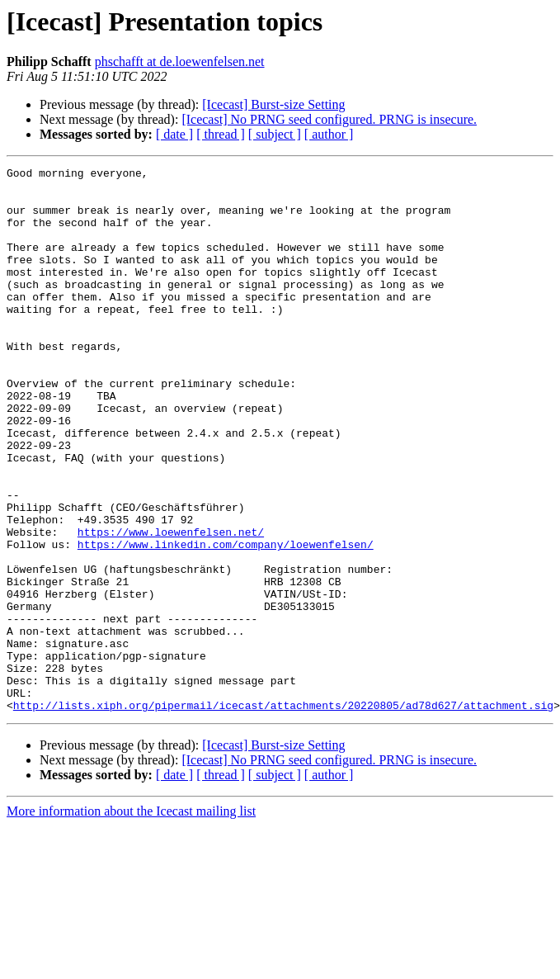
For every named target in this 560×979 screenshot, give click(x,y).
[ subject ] (275, 134)
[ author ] (329, 134)
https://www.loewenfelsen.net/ (171, 606)
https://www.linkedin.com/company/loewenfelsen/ (226, 621)
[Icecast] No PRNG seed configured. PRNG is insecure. (329, 119)
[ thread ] (221, 134)
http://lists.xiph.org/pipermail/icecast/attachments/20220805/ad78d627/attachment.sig (283, 814)
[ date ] (174, 134)
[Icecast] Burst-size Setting (273, 104)
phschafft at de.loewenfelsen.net (180, 61)
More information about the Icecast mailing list (131, 920)
